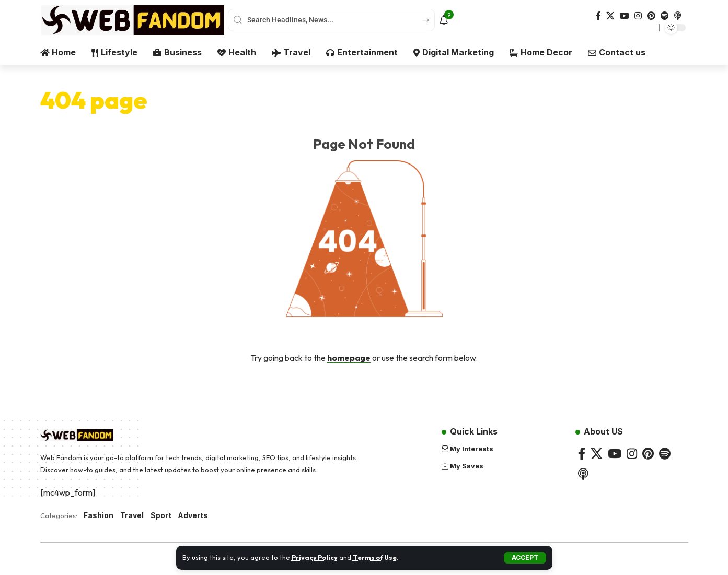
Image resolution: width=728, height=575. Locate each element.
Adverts (193, 516)
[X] (610, 16)
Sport (161, 516)
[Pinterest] (651, 16)
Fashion (99, 516)
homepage (349, 358)
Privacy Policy (315, 557)
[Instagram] (638, 16)
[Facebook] (598, 16)
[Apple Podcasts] (678, 16)
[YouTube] (625, 16)
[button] (525, 558)
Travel (132, 516)
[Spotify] (665, 16)
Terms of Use (377, 557)
